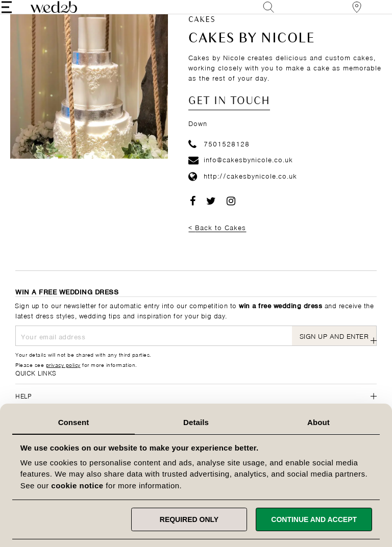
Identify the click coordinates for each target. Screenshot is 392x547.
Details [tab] (196, 422)
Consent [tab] (74, 422)
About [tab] (318, 422)
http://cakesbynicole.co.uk (243, 191)
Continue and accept (314, 519)
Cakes (202, 36)
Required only (189, 519)
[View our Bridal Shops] (343, 15)
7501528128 (219, 158)
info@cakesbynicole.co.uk (241, 175)
